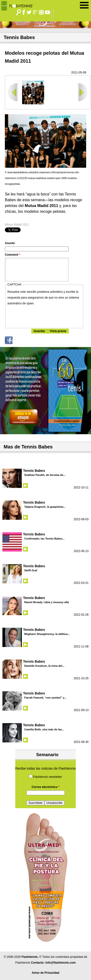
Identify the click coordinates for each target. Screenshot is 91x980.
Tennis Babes (34, 471)
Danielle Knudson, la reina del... (44, 666)
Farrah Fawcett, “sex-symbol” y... (45, 698)
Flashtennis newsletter (47, 777)
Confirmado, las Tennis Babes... (44, 539)
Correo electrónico (45, 787)
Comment (12, 255)
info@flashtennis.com (61, 963)
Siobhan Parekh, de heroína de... (45, 475)
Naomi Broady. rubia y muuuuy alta (47, 602)
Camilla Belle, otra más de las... (44, 729)
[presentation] (44, 316)
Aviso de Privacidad (46, 973)
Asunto (10, 243)
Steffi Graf (31, 570)
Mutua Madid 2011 (17, 225)
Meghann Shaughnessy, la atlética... (47, 634)
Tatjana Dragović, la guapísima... (45, 507)
